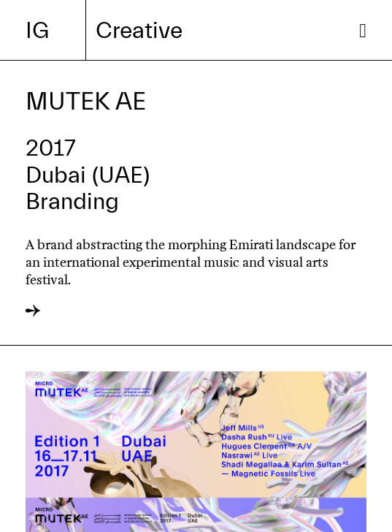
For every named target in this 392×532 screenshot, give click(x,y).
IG (37, 31)
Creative (139, 31)
